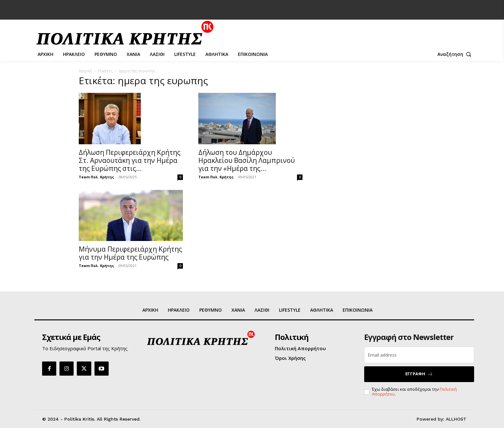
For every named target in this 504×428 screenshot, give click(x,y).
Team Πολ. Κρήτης (96, 177)
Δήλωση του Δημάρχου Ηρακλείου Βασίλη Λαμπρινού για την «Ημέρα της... (247, 160)
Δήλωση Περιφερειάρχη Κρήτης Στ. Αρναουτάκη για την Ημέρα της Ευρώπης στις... (130, 160)
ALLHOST (456, 419)
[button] (456, 54)
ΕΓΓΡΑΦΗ (419, 374)
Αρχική (85, 71)
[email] (419, 355)
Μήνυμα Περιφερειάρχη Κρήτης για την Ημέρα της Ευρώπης (130, 253)
